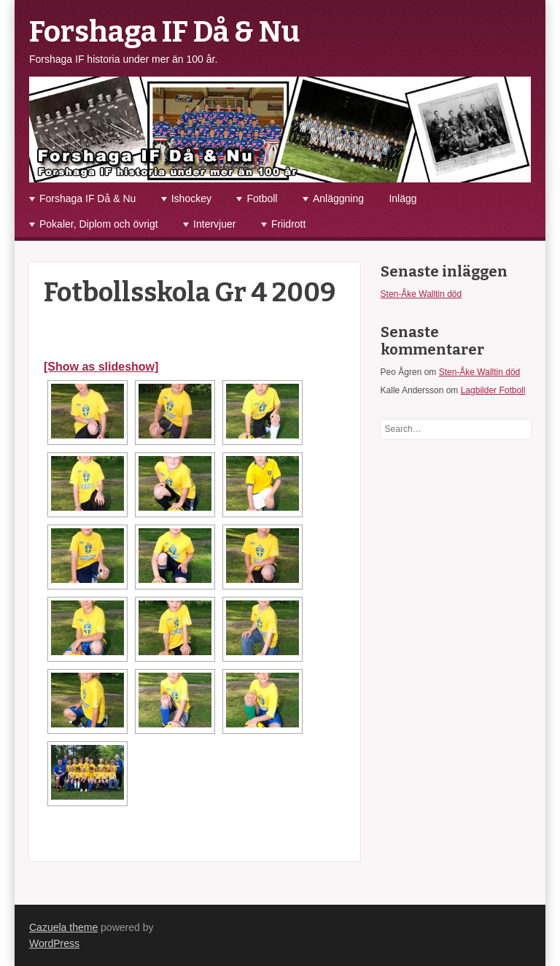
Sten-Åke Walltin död (421, 294)
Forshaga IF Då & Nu (164, 32)
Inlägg (402, 198)
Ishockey (191, 198)
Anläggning (338, 198)
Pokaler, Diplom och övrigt (99, 224)
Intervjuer (214, 224)
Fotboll (262, 198)
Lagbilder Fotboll (493, 390)
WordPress (54, 943)
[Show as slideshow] (101, 367)
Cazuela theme (63, 927)
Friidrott (288, 224)
